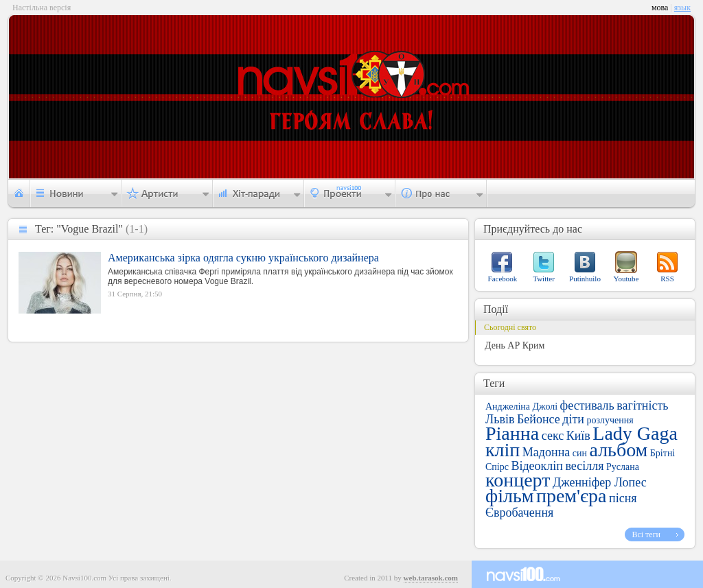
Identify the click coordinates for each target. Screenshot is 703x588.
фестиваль (587, 405)
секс (553, 436)
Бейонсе (539, 419)
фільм (509, 496)
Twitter (544, 279)
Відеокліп (537, 466)
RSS (667, 279)
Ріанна (512, 433)
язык (682, 8)
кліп (503, 450)
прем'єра (572, 496)
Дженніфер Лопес (600, 482)
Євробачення (519, 513)
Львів (500, 419)
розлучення (610, 420)
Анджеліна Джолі (521, 407)
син (580, 453)
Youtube (626, 279)
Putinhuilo (585, 279)
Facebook (503, 279)
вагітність (642, 405)
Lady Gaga (635, 433)
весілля (584, 466)
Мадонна (546, 452)
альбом (618, 450)
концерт (518, 480)
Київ (578, 436)
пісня (623, 498)
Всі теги (646, 534)
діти (573, 419)
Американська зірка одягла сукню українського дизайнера (243, 258)
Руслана (623, 467)
